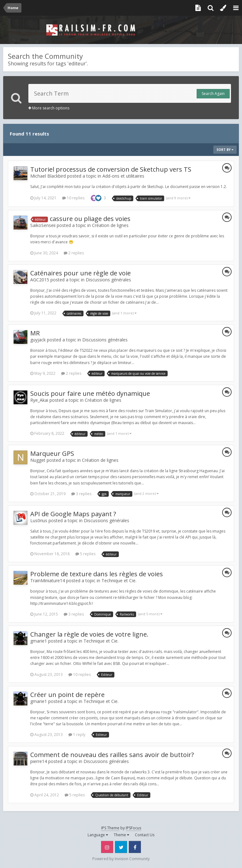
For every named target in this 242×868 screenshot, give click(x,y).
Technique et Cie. (119, 581)
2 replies (74, 253)
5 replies (85, 554)
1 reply (77, 735)
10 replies (73, 198)
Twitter (121, 847)
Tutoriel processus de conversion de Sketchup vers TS (111, 169)
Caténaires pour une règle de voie (81, 273)
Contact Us (145, 835)
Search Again (213, 94)
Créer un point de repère (67, 695)
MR (35, 333)
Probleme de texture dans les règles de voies (97, 574)
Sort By (225, 150)
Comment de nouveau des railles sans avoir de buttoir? (112, 755)
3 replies (81, 494)
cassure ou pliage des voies (90, 219)
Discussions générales (108, 280)
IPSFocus (133, 828)
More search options (49, 108)
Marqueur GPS (52, 453)
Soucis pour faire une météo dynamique (90, 393)
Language (98, 835)
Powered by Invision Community (121, 859)
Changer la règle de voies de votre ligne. (89, 634)
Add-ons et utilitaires (123, 176)
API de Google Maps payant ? (73, 514)
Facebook (135, 847)
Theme (121, 835)
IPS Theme (110, 828)
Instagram (107, 847)
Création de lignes (110, 225)
